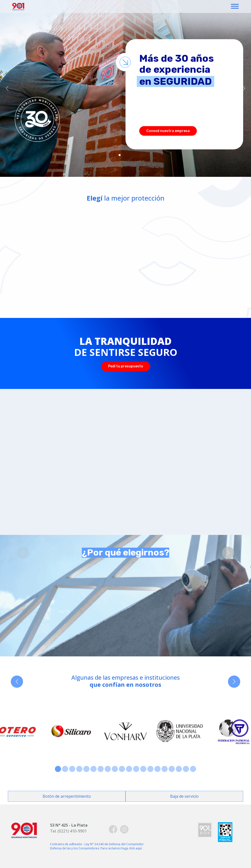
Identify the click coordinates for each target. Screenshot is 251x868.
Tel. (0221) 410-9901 (68, 831)
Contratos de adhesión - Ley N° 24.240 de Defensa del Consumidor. (97, 844)
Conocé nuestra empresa (168, 131)
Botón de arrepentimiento (67, 796)
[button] (7, 88)
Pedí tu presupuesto (126, 366)
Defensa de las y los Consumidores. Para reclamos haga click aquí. (96, 848)
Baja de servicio (184, 796)
